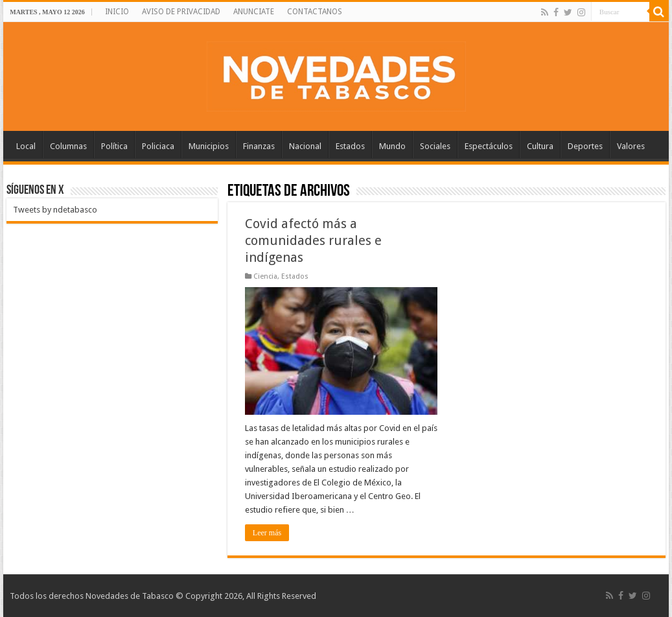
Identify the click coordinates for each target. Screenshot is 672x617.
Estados (350, 146)
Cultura (540, 146)
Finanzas (259, 146)
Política (114, 146)
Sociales (435, 146)
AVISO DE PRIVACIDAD (181, 12)
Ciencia (265, 276)
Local (26, 146)
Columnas (68, 146)
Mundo (392, 146)
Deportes (585, 146)
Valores (631, 146)
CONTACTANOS (315, 12)
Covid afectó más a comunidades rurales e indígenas (313, 240)
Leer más (267, 533)
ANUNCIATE (254, 12)
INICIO (117, 12)
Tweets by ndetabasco (55, 210)
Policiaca (158, 146)
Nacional (305, 146)
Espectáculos (489, 146)
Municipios (209, 146)
